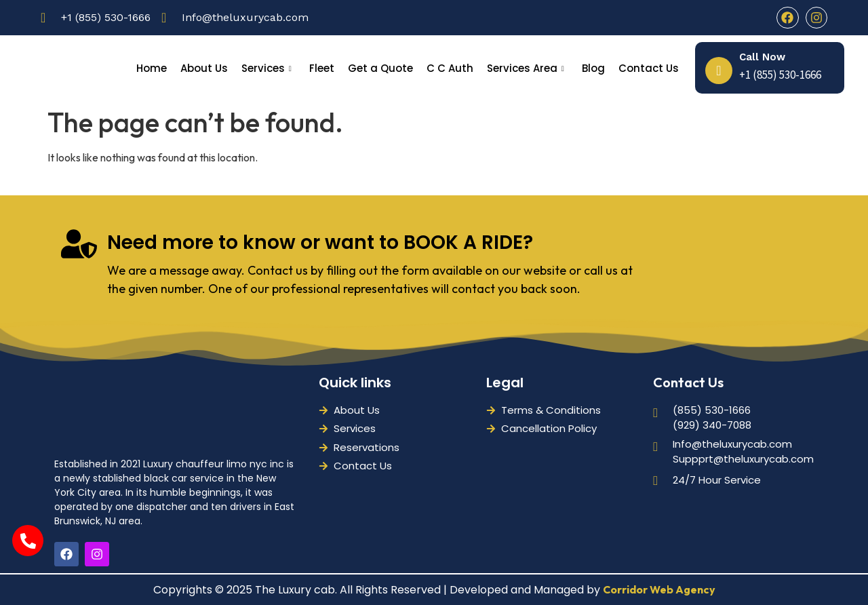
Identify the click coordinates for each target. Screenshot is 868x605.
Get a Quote (380, 68)
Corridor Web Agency (659, 589)
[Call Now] (719, 71)
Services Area (526, 68)
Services (267, 68)
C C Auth (450, 68)
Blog (593, 68)
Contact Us (649, 68)
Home (152, 68)
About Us (204, 68)
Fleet (322, 68)
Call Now (762, 57)
